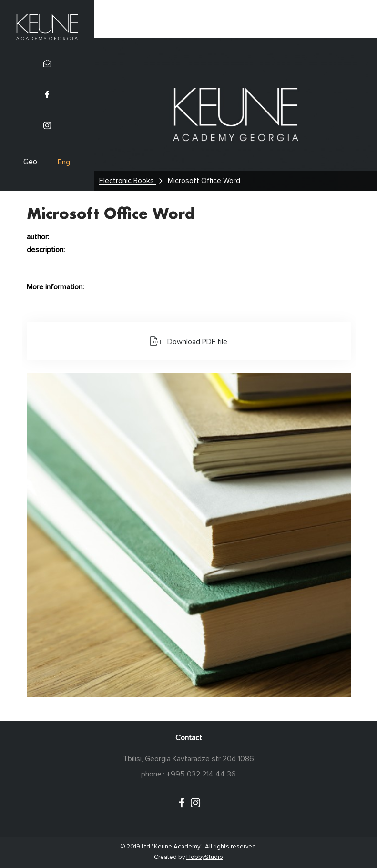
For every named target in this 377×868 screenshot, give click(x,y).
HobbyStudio (205, 857)
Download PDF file (189, 341)
